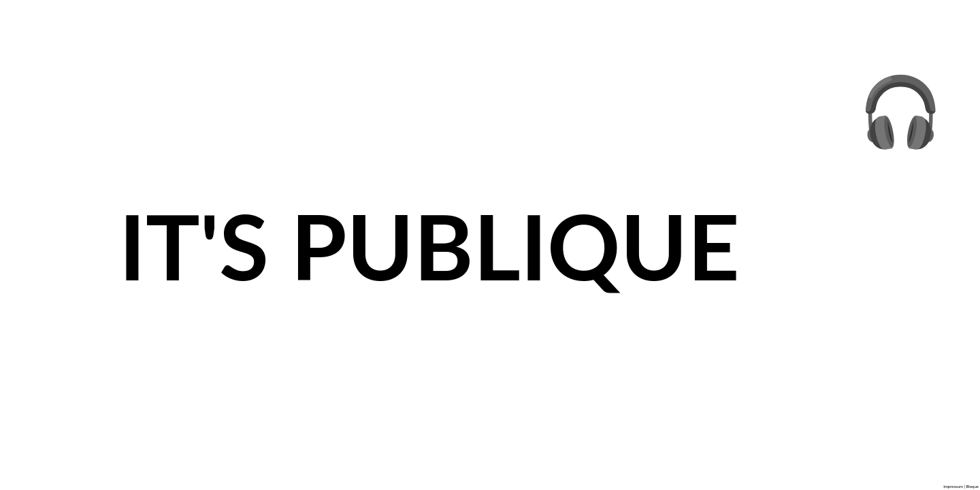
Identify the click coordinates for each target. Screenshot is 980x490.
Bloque (972, 486)
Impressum (953, 486)
